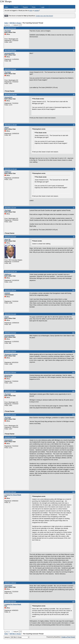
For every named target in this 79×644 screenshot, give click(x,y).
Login (43, 7)
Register (25, 7)
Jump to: (17, 637)
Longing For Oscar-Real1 (13, 495)
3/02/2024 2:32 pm (10, 208)
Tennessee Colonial (11, 354)
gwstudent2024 (10, 53)
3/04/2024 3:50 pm (10, 492)
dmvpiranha (8, 375)
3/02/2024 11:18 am (11, 125)
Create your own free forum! (44, 16)
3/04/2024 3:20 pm (10, 437)
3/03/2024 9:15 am (10, 237)
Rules (34, 7)
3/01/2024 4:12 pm (10, 28)
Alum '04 (7, 239)
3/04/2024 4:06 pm (10, 583)
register (37, 10)
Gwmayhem (8, 97)
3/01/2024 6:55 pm (10, 50)
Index (6, 7)
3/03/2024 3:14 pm (10, 333)
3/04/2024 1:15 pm (10, 415)
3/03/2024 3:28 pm (10, 352)
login (31, 10)
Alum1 (7, 128)
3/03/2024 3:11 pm (10, 314)
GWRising (8, 172)
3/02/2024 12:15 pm (11, 169)
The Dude (8, 31)
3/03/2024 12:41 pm (11, 272)
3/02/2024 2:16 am (10, 69)
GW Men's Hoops (15, 23)
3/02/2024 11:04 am (11, 94)
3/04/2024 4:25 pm (10, 602)
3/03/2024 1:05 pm (10, 290)
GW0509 (7, 293)
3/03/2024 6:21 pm (10, 391)
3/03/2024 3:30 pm (10, 372)
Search (16, 7)
